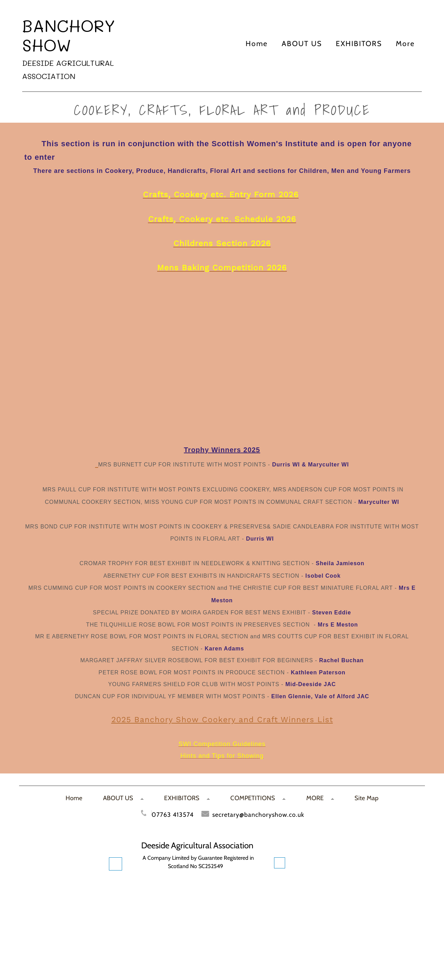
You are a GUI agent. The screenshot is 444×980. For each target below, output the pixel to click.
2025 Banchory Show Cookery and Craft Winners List (222, 720)
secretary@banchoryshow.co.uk (258, 814)
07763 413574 (173, 814)
